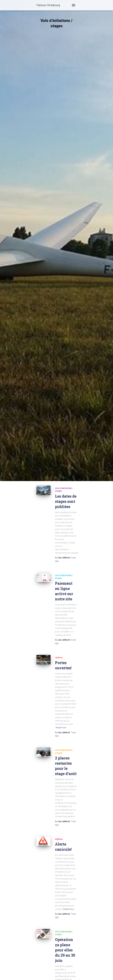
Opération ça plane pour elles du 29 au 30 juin (65, 950)
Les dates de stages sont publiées (66, 501)
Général (59, 658)
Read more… (62, 728)
